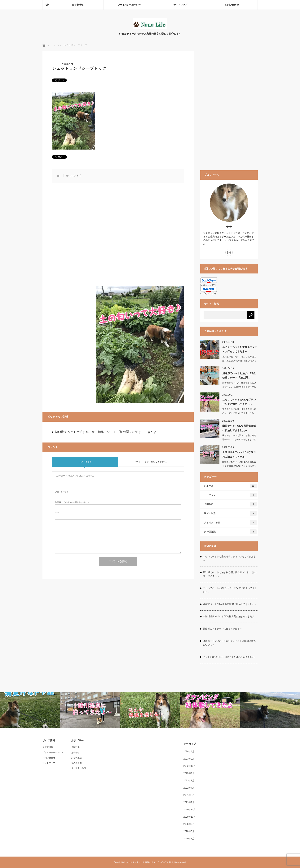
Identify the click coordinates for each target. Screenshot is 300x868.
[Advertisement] (118, 259)
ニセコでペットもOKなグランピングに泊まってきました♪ (230, 590)
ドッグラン (230, 495)
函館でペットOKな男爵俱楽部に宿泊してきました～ (239, 428)
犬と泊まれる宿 (230, 523)
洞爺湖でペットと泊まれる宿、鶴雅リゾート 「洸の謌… (240, 375)
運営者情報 (78, 5)
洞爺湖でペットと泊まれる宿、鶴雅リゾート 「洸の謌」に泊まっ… (230, 574)
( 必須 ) (62, 492)
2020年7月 (189, 839)
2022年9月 (189, 773)
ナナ (229, 227)
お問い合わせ (232, 5)
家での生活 (230, 513)
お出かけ (230, 486)
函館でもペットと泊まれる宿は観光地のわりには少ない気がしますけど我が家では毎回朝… (239, 439)
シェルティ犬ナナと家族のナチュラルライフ (147, 862)
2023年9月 (189, 759)
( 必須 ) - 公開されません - (72, 502)
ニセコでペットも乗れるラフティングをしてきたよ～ (240, 349)
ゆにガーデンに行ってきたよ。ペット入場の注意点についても (229, 643)
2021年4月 (189, 788)
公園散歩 (230, 504)
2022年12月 (190, 766)
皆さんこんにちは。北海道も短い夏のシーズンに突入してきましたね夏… (239, 413)
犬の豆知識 (230, 532)
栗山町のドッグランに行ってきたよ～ (223, 629)
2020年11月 (190, 810)
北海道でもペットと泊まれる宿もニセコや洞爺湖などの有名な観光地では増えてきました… (239, 466)
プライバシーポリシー (129, 5)
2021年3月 (189, 795)
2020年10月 (190, 817)
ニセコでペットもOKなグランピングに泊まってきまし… (239, 402)
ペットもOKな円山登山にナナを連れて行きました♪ (229, 657)
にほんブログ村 (208, 293)
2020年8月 (189, 831)
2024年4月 (189, 752)
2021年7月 (189, 781)
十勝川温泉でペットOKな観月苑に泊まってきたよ (239, 454)
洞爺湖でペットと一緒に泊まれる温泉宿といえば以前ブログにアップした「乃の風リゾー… (239, 387)
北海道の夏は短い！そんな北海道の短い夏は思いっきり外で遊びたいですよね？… (239, 361)
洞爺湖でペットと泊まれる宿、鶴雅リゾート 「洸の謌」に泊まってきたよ (106, 432)
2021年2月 (189, 802)
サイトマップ (180, 5)
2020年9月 (189, 824)
